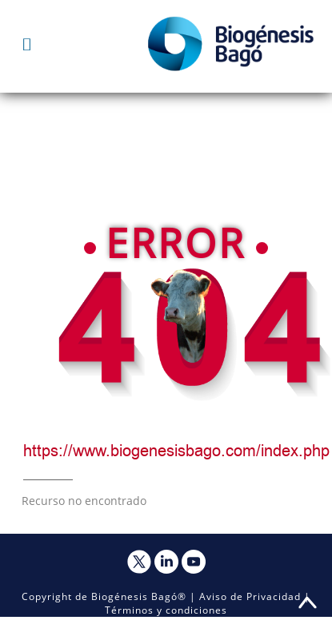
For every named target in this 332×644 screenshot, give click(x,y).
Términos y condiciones (166, 610)
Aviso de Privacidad (250, 596)
